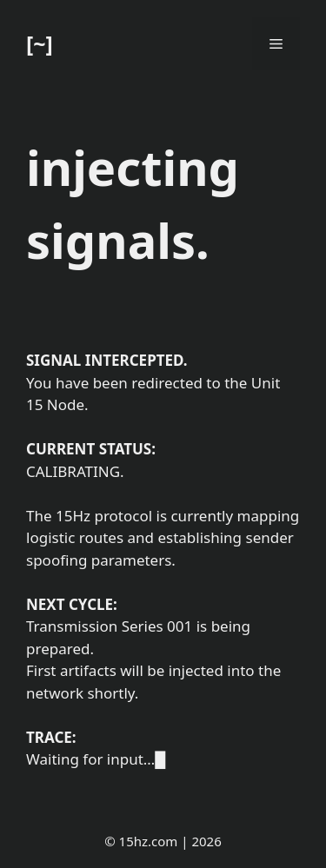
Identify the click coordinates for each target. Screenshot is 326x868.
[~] (40, 43)
